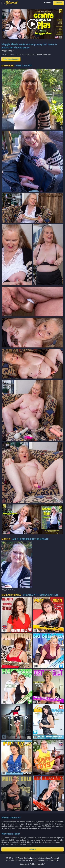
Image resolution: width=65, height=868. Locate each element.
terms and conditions (37, 795)
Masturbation (31, 55)
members (48, 3)
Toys (49, 55)
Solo (45, 55)
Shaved (40, 55)
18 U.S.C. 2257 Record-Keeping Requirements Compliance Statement (32, 792)
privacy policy (54, 795)
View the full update (11, 59)
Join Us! (58, 3)
